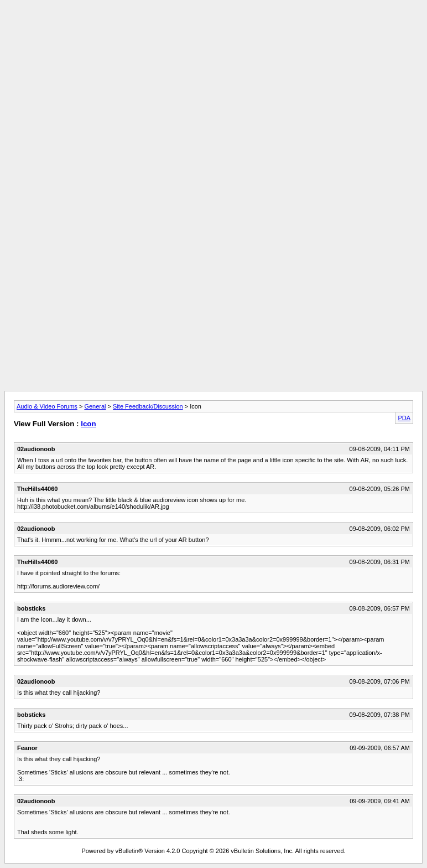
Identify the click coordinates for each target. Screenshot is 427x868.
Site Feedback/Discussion (148, 406)
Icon (88, 424)
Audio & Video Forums (47, 406)
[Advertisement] (213, 29)
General (95, 406)
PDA (404, 418)
